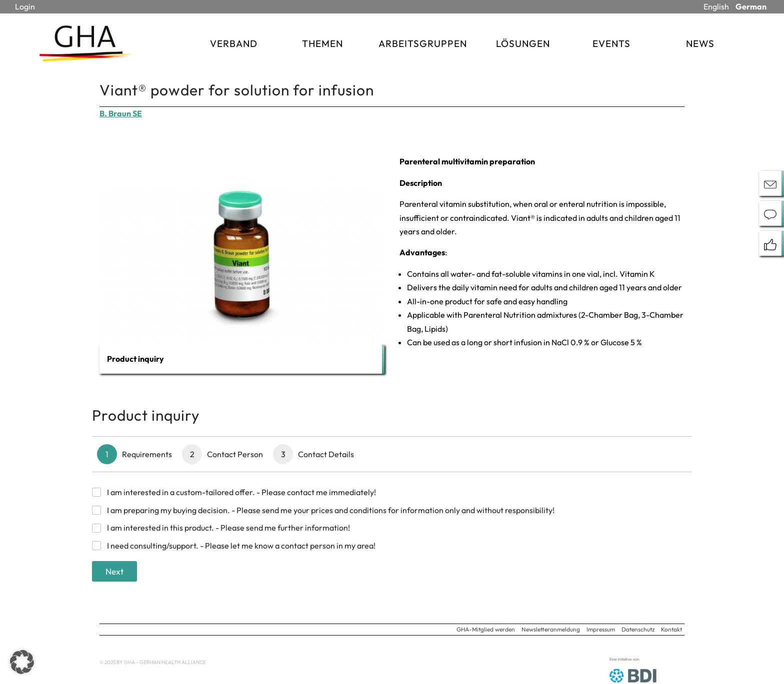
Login (25, 6)
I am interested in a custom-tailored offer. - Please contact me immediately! (241, 492)
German (751, 6)
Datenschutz (638, 629)
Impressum (601, 629)
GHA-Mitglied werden (486, 629)
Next (114, 571)
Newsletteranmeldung (551, 629)
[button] (22, 662)
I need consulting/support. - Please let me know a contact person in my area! (241, 546)
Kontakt (671, 629)
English (716, 6)
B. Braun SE (121, 113)
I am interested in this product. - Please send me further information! (228, 528)
